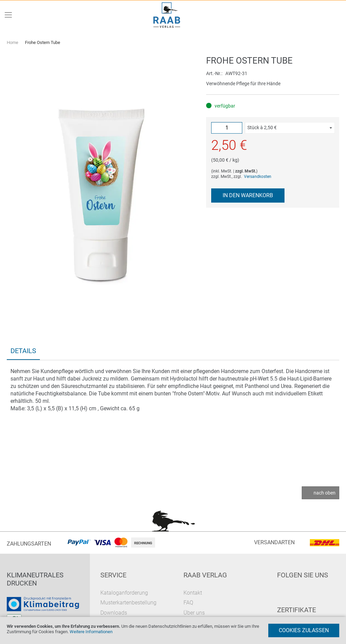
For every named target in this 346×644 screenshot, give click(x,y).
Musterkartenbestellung (128, 603)
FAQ (188, 603)
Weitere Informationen (91, 632)
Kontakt (193, 593)
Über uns (194, 613)
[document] (173, 630)
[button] (290, 128)
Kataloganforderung (124, 593)
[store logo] (167, 15)
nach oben (325, 493)
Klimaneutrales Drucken (35, 579)
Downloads (114, 613)
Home (13, 42)
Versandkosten (258, 177)
